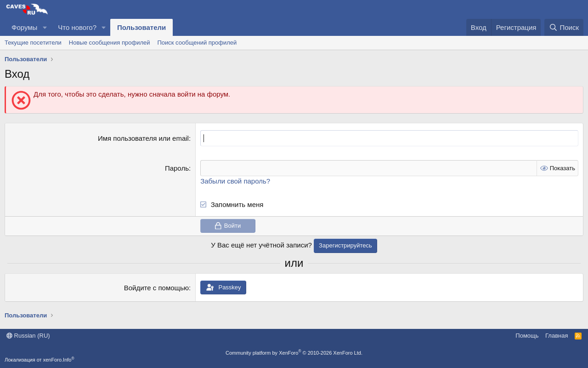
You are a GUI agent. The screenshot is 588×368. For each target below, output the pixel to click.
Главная (557, 336)
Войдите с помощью (156, 288)
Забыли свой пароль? (235, 181)
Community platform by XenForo (294, 353)
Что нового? (77, 27)
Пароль (177, 168)
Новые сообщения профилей (110, 43)
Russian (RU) (28, 336)
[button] (45, 27)
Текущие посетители (33, 43)
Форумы (24, 27)
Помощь (527, 336)
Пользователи (141, 27)
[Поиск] (564, 27)
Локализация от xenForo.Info (40, 360)
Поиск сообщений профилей (197, 43)
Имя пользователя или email (143, 138)
